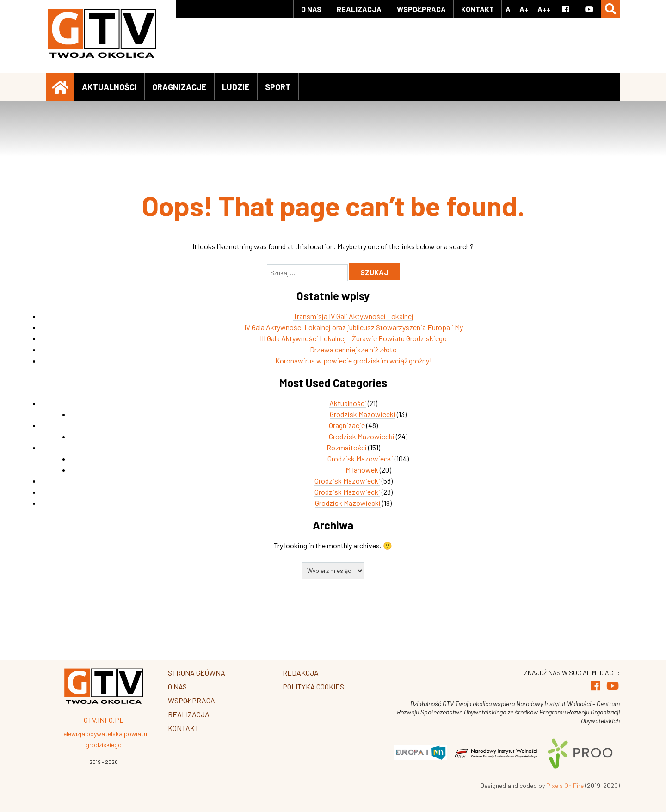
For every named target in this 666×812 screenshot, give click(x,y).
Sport (278, 87)
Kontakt (478, 9)
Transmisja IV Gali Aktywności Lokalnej (353, 316)
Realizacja (359, 9)
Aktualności (109, 87)
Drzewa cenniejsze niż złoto (353, 349)
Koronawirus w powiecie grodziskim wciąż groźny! (354, 360)
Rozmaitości (347, 447)
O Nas (311, 9)
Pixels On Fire (565, 785)
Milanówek (362, 470)
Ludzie (236, 87)
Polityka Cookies (313, 686)
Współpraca (421, 9)
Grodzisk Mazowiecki (363, 414)
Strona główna (197, 673)
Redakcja (301, 673)
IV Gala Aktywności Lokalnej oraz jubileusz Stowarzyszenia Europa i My (354, 327)
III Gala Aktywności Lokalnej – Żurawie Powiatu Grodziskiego (353, 338)
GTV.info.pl (104, 720)
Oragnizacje (179, 87)
